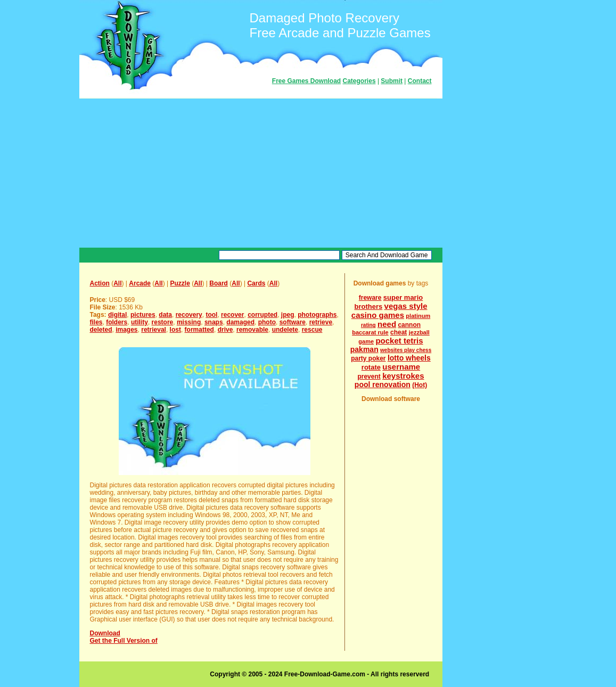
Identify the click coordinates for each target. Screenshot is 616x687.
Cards (256, 283)
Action (100, 283)
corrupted (262, 315)
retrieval (154, 330)
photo (267, 322)
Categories (359, 81)
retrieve (321, 322)
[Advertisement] (261, 173)
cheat (399, 332)
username (401, 367)
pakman (364, 349)
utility (139, 322)
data (165, 315)
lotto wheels (409, 358)
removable (252, 330)
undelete (285, 330)
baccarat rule (370, 332)
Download (105, 633)
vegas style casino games (389, 310)
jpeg (288, 315)
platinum (418, 316)
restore (163, 322)
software (293, 322)
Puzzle (180, 283)
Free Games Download (306, 81)
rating (368, 325)
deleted (101, 330)
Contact (420, 81)
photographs (317, 315)
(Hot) (420, 385)
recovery (189, 315)
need (387, 324)
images (126, 330)
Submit (392, 81)
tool (211, 315)
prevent (369, 377)
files (96, 322)
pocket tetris (399, 341)
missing (189, 322)
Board (219, 283)
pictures (143, 315)
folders (117, 322)
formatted (199, 330)
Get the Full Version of (124, 641)
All (117, 283)
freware (370, 298)
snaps (214, 322)
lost (175, 330)
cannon (409, 325)
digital (117, 315)
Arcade (140, 283)
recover (232, 315)
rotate (371, 367)
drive (225, 330)
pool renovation (383, 385)
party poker (368, 358)
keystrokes (403, 376)
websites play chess (406, 350)
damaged (240, 322)
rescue (312, 330)
